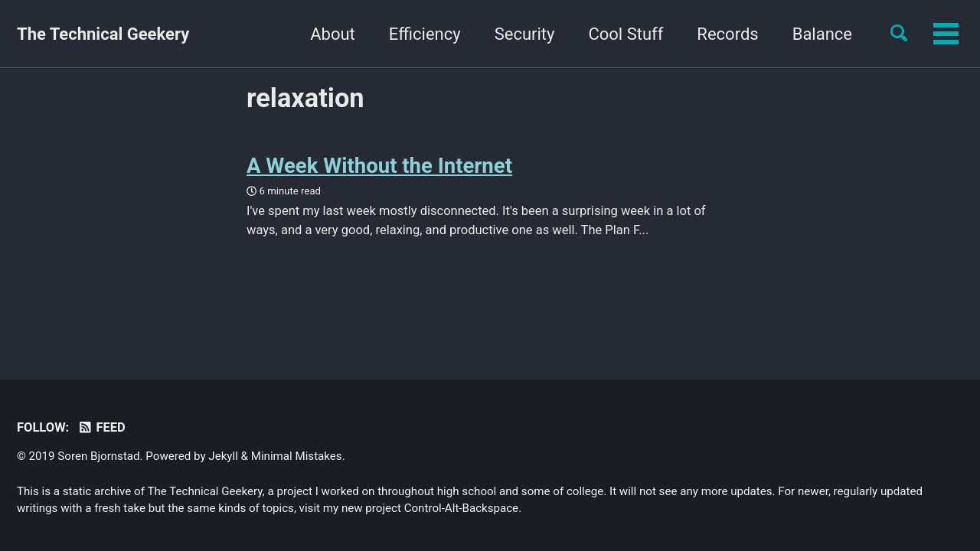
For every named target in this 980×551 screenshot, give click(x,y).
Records (632, 34)
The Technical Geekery (103, 34)
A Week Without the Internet (379, 166)
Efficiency (329, 34)
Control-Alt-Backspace (461, 508)
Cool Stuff (531, 34)
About (238, 34)
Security (429, 34)
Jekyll (223, 456)
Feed (101, 427)
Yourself (821, 34)
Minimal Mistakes (297, 456)
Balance (727, 34)
